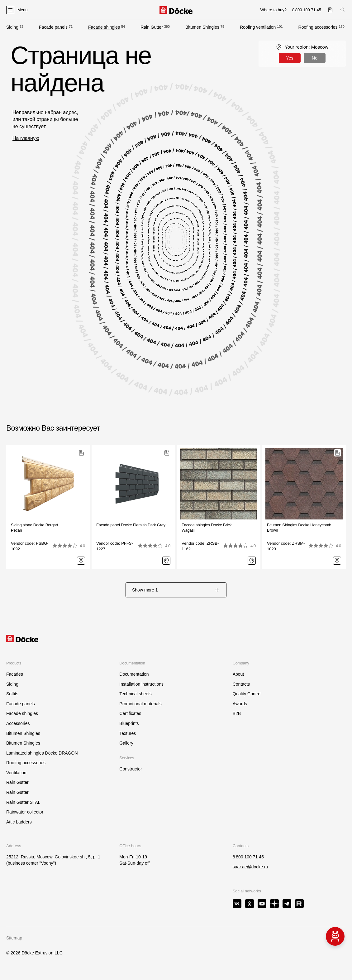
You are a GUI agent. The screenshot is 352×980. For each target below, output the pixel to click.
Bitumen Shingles (202, 27)
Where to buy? (273, 10)
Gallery (126, 743)
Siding (12, 27)
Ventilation (16, 773)
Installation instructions (141, 684)
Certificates (130, 713)
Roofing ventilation (258, 27)
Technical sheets (136, 694)
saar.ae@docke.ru (250, 867)
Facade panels (53, 27)
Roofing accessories (318, 27)
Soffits (12, 694)
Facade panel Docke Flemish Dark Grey (131, 525)
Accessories (18, 723)
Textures (128, 733)
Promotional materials (140, 704)
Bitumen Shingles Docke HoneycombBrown (299, 528)
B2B (237, 713)
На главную (26, 138)
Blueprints (129, 723)
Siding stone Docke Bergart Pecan (35, 528)
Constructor (131, 769)
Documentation (134, 674)
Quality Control (247, 694)
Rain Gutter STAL (23, 802)
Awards (240, 704)
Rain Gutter (152, 27)
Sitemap (14, 938)
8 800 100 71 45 (248, 857)
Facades (15, 674)
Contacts (241, 684)
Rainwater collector (25, 812)
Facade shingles (104, 27)
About (238, 674)
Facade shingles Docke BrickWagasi (207, 528)
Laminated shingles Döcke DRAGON (42, 753)
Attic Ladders (19, 822)
